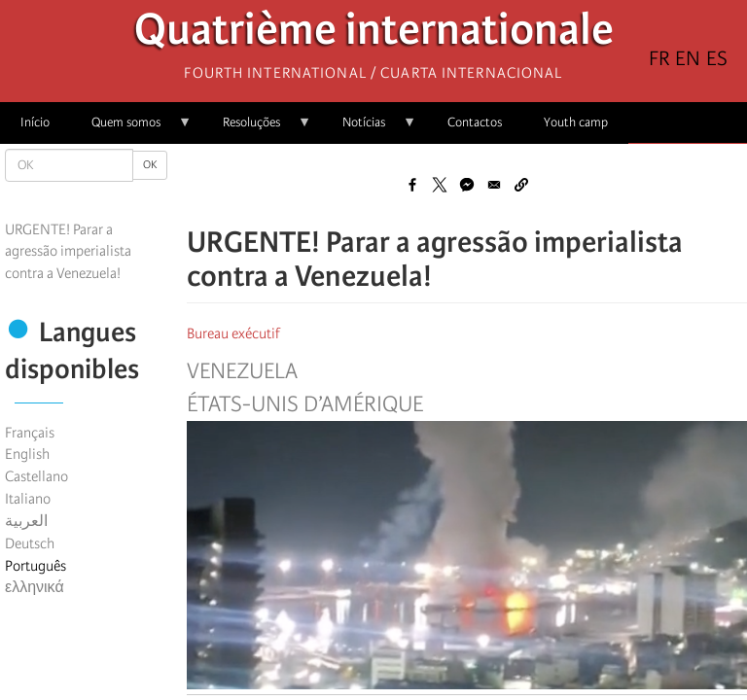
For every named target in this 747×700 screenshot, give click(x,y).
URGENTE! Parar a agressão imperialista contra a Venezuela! (68, 252)
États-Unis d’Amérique (305, 404)
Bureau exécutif (233, 333)
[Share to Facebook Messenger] (467, 185)
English (27, 454)
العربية (26, 521)
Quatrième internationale (374, 35)
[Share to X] (440, 185)
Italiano (28, 499)
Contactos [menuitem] (475, 122)
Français (30, 433)
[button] (521, 185)
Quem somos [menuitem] (131, 129)
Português (36, 566)
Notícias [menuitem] (369, 129)
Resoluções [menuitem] (257, 129)
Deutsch (30, 543)
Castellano (36, 476)
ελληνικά (35, 587)
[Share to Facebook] (412, 185)
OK (150, 165)
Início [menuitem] (35, 122)
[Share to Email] (494, 185)
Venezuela (242, 371)
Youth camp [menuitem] (576, 122)
